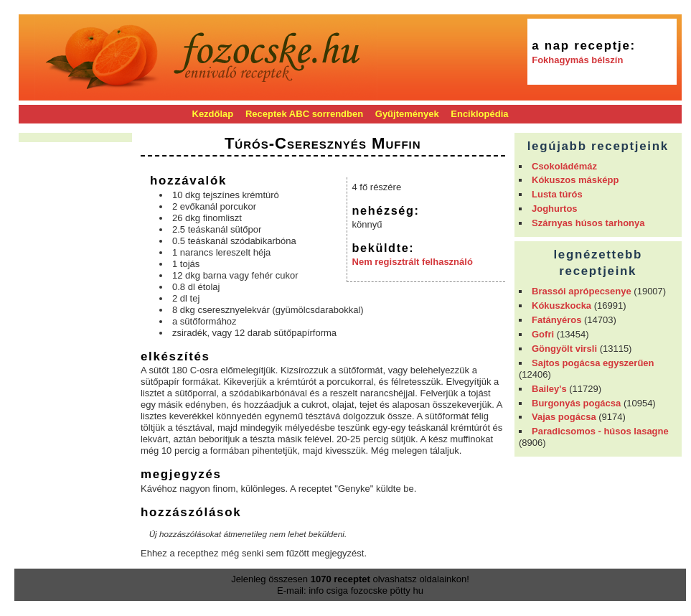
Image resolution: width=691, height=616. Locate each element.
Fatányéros (556, 320)
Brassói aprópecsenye (582, 291)
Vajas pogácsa (564, 417)
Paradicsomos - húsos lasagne (600, 431)
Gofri (543, 334)
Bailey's (549, 389)
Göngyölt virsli (564, 349)
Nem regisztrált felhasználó (413, 262)
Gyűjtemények (407, 114)
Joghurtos (555, 209)
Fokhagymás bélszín (577, 60)
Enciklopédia (479, 114)
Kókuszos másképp (575, 180)
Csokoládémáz (564, 166)
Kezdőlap (213, 114)
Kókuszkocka (561, 305)
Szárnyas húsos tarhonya (588, 223)
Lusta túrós (557, 194)
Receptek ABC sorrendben (304, 114)
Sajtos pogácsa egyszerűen (593, 363)
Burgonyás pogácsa (576, 403)
